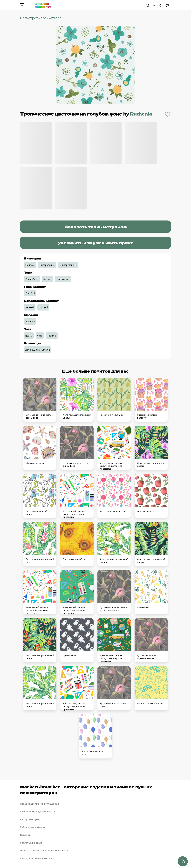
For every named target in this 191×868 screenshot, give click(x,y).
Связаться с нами (31, 843)
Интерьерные (47, 265)
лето (40, 336)
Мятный (43, 307)
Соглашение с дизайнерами (38, 812)
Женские (30, 265)
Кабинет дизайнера (32, 827)
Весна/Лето (32, 279)
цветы (29, 336)
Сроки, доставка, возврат (36, 858)
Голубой (30, 293)
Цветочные (63, 279)
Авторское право (31, 819)
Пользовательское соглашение (40, 804)
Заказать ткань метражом (96, 227)
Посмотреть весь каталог (40, 18)
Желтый (30, 307)
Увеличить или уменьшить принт (95, 243)
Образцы (26, 835)
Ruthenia (141, 114)
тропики (52, 336)
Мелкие (48, 279)
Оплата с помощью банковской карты (44, 851)
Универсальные (68, 265)
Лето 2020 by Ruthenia (38, 350)
